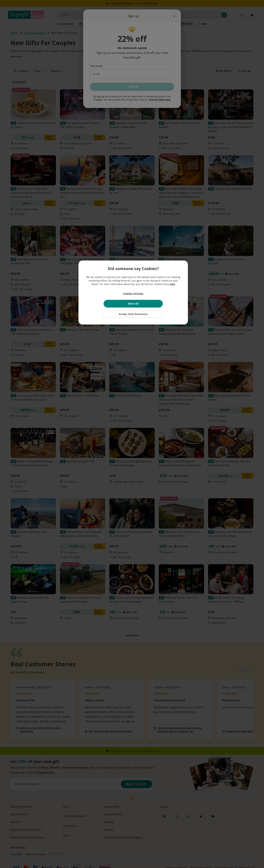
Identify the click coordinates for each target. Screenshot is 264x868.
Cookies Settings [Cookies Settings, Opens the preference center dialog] (133, 294)
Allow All (133, 304)
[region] (133, 293)
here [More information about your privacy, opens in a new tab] (172, 284)
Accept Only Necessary (133, 314)
